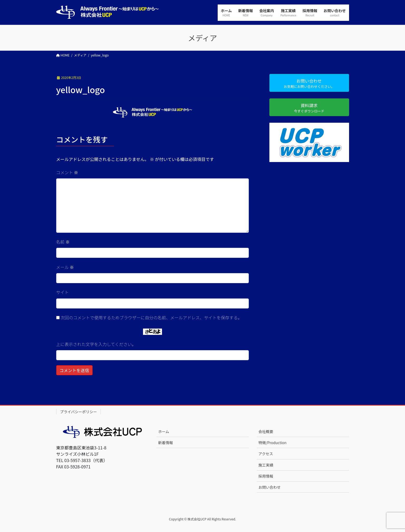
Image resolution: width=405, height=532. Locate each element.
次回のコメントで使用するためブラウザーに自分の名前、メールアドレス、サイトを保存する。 (151, 317)
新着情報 (166, 443)
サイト (63, 292)
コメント (67, 172)
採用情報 (266, 476)
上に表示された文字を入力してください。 (96, 344)
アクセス (266, 454)
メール (65, 267)
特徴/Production (273, 443)
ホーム (164, 431)
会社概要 (266, 431)
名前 (63, 242)
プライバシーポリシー (79, 412)
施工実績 (266, 465)
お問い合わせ (270, 487)
